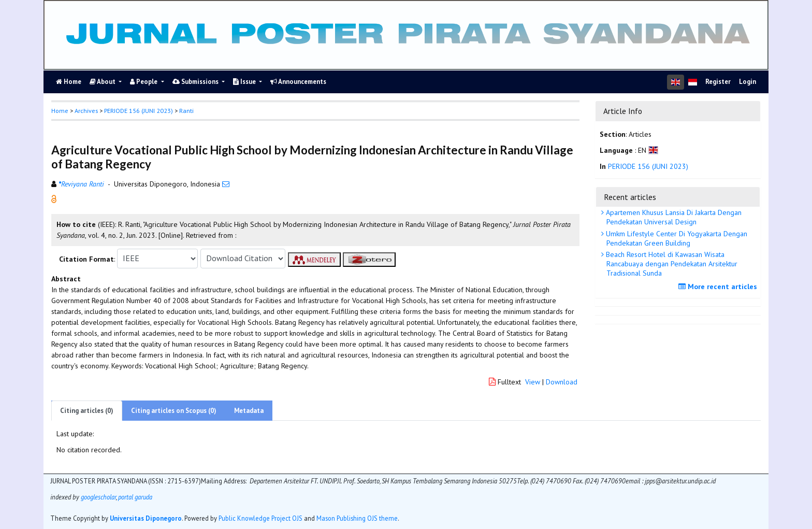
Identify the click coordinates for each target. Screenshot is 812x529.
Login (748, 82)
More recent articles (719, 287)
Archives (86, 111)
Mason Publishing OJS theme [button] (357, 518)
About (103, 82)
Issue (245, 82)
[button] (54, 198)
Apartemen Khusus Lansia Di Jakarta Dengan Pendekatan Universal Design (673, 217)
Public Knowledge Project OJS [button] (260, 518)
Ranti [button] (186, 111)
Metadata (249, 411)
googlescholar (98, 497)
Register (718, 82)
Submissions (196, 82)
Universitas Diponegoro (146, 518)
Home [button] (60, 111)
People (144, 82)
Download (562, 382)
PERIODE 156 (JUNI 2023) (139, 111)
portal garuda (135, 497)
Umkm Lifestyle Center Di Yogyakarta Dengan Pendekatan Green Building (676, 238)
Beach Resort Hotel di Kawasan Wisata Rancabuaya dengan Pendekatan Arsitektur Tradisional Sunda (671, 264)
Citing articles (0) (87, 411)
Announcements (298, 82)
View (533, 382)
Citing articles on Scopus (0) (174, 411)
